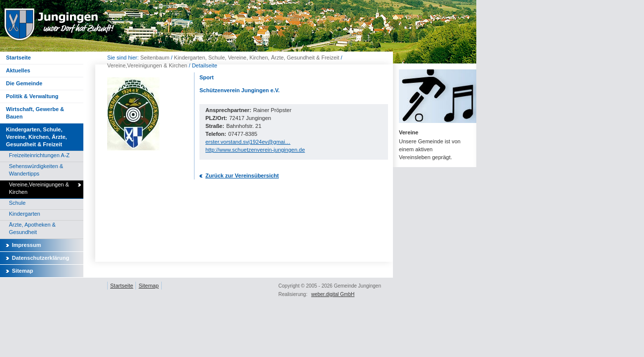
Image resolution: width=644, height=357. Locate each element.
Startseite (122, 286)
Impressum (27, 245)
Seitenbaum (155, 58)
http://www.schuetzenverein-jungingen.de (255, 150)
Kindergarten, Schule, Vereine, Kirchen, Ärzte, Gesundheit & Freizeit (257, 58)
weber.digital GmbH (333, 294)
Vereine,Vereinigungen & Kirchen (147, 65)
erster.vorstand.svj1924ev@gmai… (248, 142)
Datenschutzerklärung (41, 258)
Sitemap (23, 271)
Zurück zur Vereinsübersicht (242, 176)
